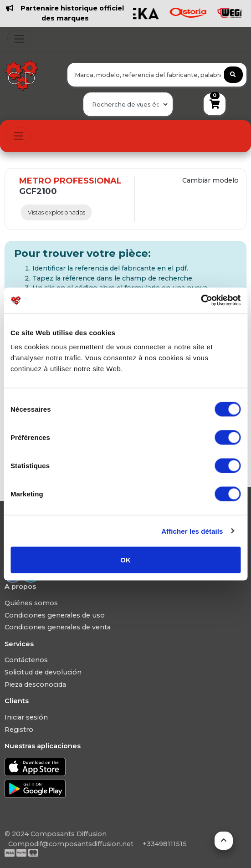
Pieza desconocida (35, 684)
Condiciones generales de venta (58, 627)
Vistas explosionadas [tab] (56, 212)
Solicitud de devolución (43, 672)
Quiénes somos (31, 603)
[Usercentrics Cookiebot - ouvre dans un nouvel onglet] (201, 301)
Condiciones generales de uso (55, 615)
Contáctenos (26, 660)
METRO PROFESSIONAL (70, 181)
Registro (19, 730)
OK (125, 560)
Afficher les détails (192, 531)
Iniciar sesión (26, 717)
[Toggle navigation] (19, 39)
